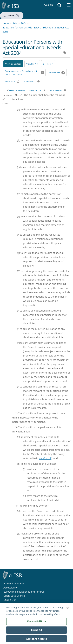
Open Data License (14, 596)
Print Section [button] (56, 90)
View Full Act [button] (32, 64)
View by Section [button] (13, 64)
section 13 (45, 458)
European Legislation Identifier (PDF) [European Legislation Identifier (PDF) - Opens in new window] (24, 592)
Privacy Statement (14, 583)
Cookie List (9, 600)
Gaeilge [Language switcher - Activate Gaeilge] (49, 1)
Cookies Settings (36, 622)
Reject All (36, 631)
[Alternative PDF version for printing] (12, 81)
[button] (59, 6)
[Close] (68, 609)
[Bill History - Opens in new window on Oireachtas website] (48, 64)
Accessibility (10, 588)
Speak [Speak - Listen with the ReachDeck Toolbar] (11, 16)
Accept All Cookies (36, 640)
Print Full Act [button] (29, 82)
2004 (24, 23)
